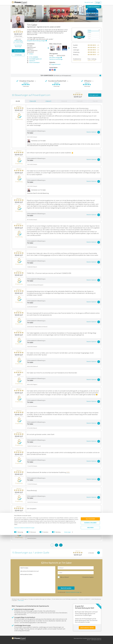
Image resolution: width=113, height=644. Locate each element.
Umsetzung (76, 52)
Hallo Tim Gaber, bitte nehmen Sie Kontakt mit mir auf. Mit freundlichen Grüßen (37, 580)
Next (69, 48)
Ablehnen (90, 637)
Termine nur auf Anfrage (56, 59)
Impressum (17, 637)
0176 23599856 (34, 57)
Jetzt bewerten (18, 51)
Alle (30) (18, 101)
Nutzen (75, 47)
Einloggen (98, 3)
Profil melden (21, 600)
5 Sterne (89, 30)
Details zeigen (68, 641)
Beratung (76, 55)
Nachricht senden (66, 588)
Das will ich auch (89, 2)
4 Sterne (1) (48, 101)
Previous (48, 48)
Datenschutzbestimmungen (28, 637)
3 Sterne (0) (64, 101)
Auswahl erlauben (90, 632)
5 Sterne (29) (33, 101)
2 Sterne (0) (80, 101)
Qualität (75, 45)
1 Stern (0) (95, 101)
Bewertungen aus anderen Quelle (18, 41)
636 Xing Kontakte (46, 520)
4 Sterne (89, 32)
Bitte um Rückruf (65, 577)
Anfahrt (31, 54)
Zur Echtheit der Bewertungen (18, 46)
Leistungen (76, 50)
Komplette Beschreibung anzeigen (37, 41)
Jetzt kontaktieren (93, 7)
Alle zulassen (90, 628)
